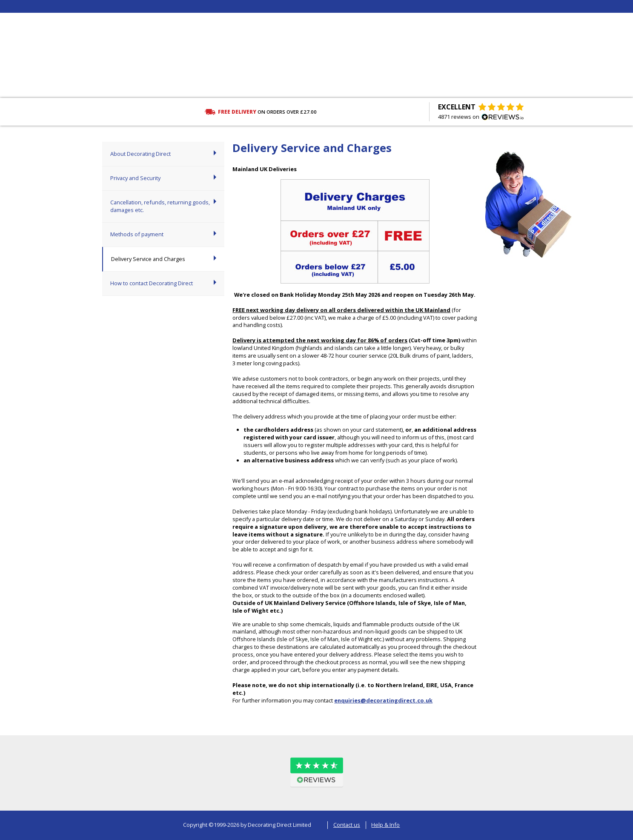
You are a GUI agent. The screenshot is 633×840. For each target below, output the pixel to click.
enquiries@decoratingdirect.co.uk (383, 700)
